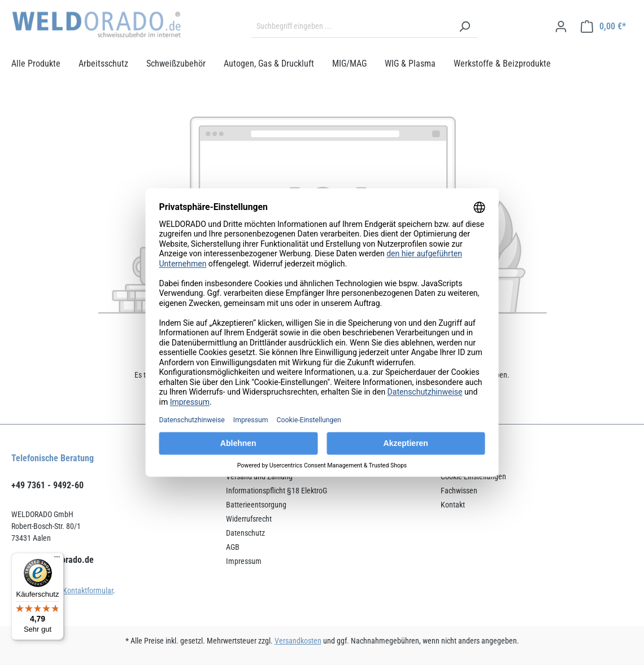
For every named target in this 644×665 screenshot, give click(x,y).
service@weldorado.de (53, 560)
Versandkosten (298, 641)
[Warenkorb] (603, 27)
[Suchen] (464, 27)
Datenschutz (245, 533)
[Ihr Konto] (561, 27)
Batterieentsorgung (256, 505)
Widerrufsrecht (249, 519)
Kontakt (453, 505)
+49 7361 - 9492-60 (47, 485)
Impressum (244, 561)
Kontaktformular (88, 590)
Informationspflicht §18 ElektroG (277, 491)
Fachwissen (459, 491)
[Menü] (57, 559)
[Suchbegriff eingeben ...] (352, 27)
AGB (233, 547)
